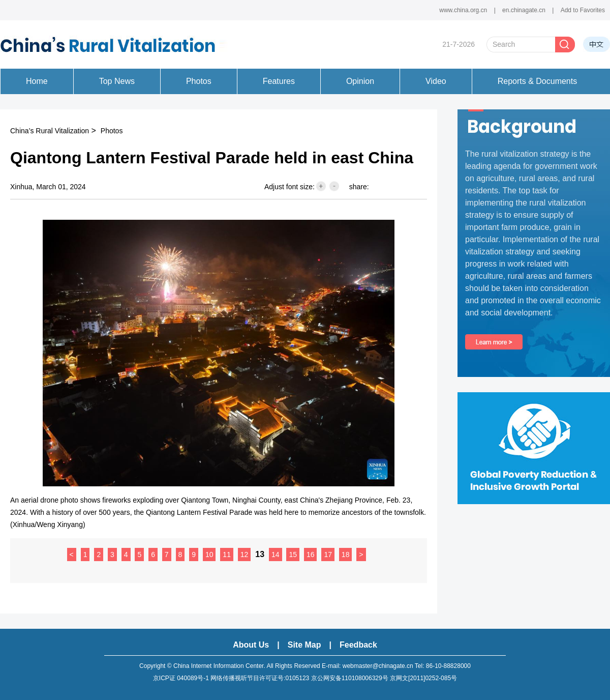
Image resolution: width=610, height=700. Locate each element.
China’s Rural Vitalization (50, 131)
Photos (112, 131)
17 (328, 555)
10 (209, 555)
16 (311, 555)
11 (227, 555)
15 (293, 555)
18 (346, 555)
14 (276, 555)
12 (245, 555)
